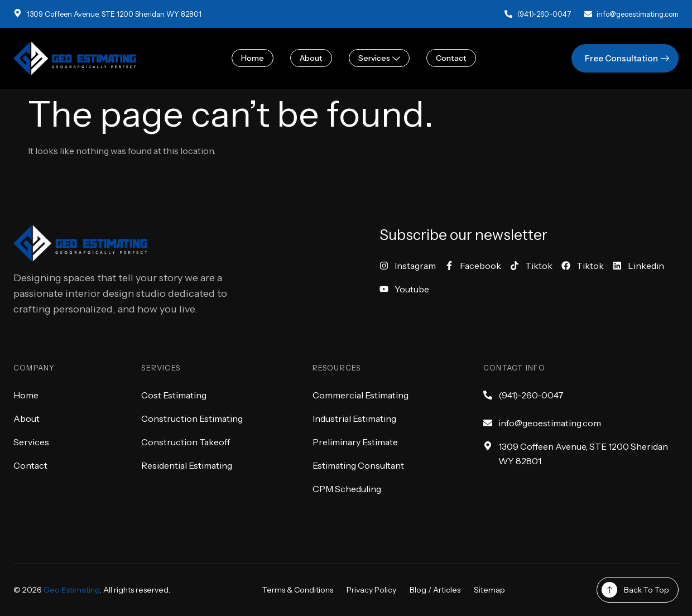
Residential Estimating (187, 465)
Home (253, 58)
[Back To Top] (609, 590)
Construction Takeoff (186, 442)
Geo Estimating (72, 590)
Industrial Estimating (354, 418)
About (311, 58)
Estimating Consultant (358, 465)
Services (379, 58)
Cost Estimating (174, 395)
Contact (451, 58)
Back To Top (647, 590)
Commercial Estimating (361, 395)
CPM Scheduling (347, 489)
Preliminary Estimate (355, 442)
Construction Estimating (192, 418)
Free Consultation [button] (628, 58)
